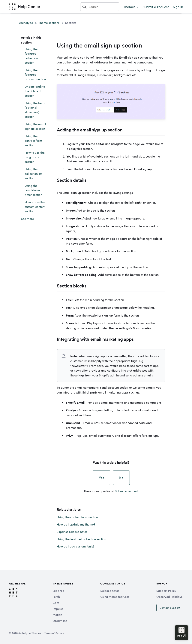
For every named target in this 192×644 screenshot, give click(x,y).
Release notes (110, 590)
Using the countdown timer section (33, 190)
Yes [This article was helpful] (101, 478)
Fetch (56, 596)
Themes (129, 7)
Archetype (26, 23)
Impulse (58, 609)
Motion (57, 615)
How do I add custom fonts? (76, 546)
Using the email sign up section (35, 126)
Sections (71, 23)
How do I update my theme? (76, 524)
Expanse (58, 590)
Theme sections (49, 23)
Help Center (29, 7)
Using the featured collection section (31, 56)
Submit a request (156, 7)
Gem (56, 603)
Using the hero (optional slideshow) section (35, 110)
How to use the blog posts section (35, 157)
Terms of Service (54, 633)
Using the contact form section (33, 140)
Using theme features (115, 596)
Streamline (60, 621)
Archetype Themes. (30, 633)
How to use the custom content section (35, 207)
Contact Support (170, 608)
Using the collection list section (33, 173)
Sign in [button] (178, 7)
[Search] (100, 7)
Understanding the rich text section (35, 91)
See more (27, 219)
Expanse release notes (72, 532)
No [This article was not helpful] (121, 478)
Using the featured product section (35, 74)
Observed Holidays (169, 596)
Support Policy (166, 590)
